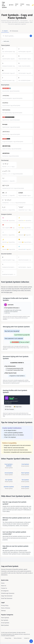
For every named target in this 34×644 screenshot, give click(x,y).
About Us (17, 5)
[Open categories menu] (31, 641)
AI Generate (14, 31)
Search (5, 31)
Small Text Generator (7, 598)
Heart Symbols (5, 618)
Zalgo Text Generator (7, 596)
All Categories (5, 591)
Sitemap (3, 611)
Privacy (28, 5)
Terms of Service (6, 608)
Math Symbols (5, 625)
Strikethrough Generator (8, 593)
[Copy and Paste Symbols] (11, 5)
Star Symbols (5, 620)
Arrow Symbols (5, 623)
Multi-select (6, 41)
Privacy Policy (5, 605)
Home (3, 583)
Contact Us (22, 5)
